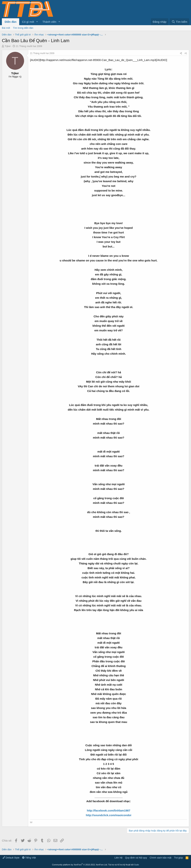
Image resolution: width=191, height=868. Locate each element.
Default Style (11, 858)
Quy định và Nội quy (136, 858)
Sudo (137, 865)
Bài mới (6, 28)
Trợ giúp (178, 858)
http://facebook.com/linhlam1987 (109, 810)
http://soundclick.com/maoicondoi (108, 815)
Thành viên (49, 22)
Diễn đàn (11, 22)
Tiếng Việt (29, 858)
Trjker (8, 46)
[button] (37, 22)
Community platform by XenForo (80, 865)
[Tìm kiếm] (179, 22)
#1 (186, 53)
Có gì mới (28, 22)
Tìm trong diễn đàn (23, 28)
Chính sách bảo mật (161, 858)
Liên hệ (118, 858)
